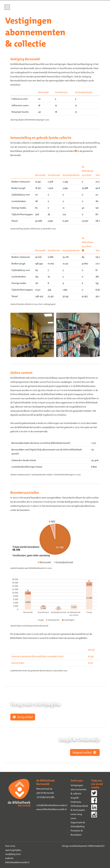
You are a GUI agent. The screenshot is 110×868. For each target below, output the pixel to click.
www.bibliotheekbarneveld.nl (51, 809)
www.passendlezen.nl (21, 411)
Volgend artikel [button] (85, 752)
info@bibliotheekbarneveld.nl (52, 805)
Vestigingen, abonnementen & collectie (79, 789)
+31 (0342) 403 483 (45, 797)
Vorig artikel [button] (23, 717)
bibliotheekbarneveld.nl (17, 862)
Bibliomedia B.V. (97, 846)
